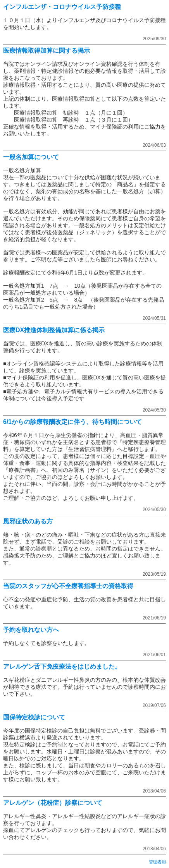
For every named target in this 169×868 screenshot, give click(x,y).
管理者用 (157, 862)
